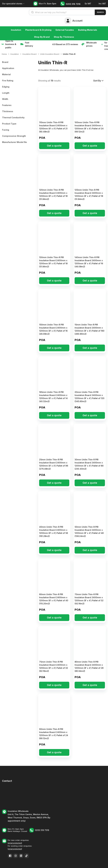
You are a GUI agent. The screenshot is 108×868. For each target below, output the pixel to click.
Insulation (16, 30)
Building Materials (88, 30)
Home (4, 54)
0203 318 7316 (73, 4)
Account (77, 21)
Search (100, 12)
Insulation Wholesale (18, 811)
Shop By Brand (42, 37)
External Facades (65, 30)
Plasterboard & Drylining (38, 30)
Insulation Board (29, 54)
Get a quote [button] (54, 146)
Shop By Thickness (64, 37)
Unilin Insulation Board (50, 54)
